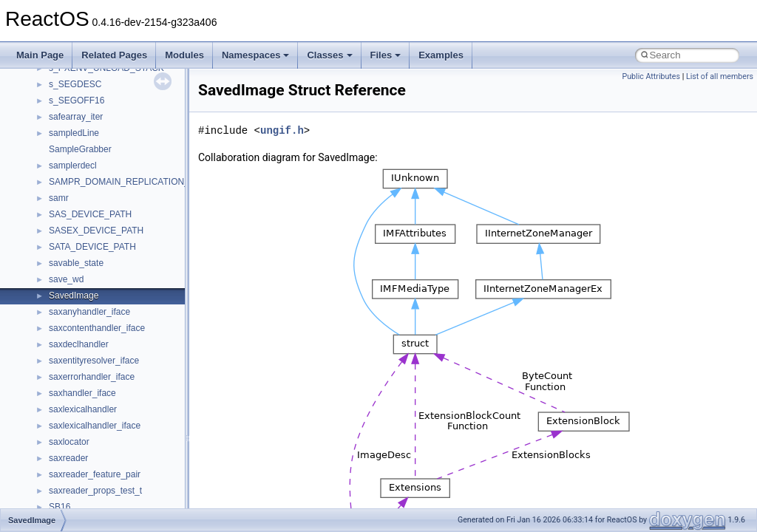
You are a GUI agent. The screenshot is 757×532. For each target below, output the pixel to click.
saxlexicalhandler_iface (95, 426)
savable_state (76, 263)
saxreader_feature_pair (95, 474)
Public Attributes (651, 76)
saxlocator (69, 442)
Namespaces (256, 55)
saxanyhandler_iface (89, 312)
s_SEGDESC (75, 84)
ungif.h (282, 130)
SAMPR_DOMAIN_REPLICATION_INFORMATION (150, 182)
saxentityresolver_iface (94, 361)
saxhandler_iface (82, 393)
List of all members (720, 76)
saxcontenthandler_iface (97, 328)
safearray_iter (76, 117)
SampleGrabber (80, 149)
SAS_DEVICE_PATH (90, 214)
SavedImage (74, 296)
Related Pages (114, 55)
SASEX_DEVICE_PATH (96, 231)
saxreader (68, 458)
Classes (329, 55)
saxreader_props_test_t (95, 491)
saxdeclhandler (79, 344)
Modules (184, 55)
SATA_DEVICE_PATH (92, 247)
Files (386, 55)
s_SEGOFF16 (77, 100)
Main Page (40, 55)
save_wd (66, 279)
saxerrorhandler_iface (92, 377)
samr (59, 198)
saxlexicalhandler (83, 409)
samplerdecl (73, 166)
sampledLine (74, 133)
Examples (441, 55)
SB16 (60, 507)
